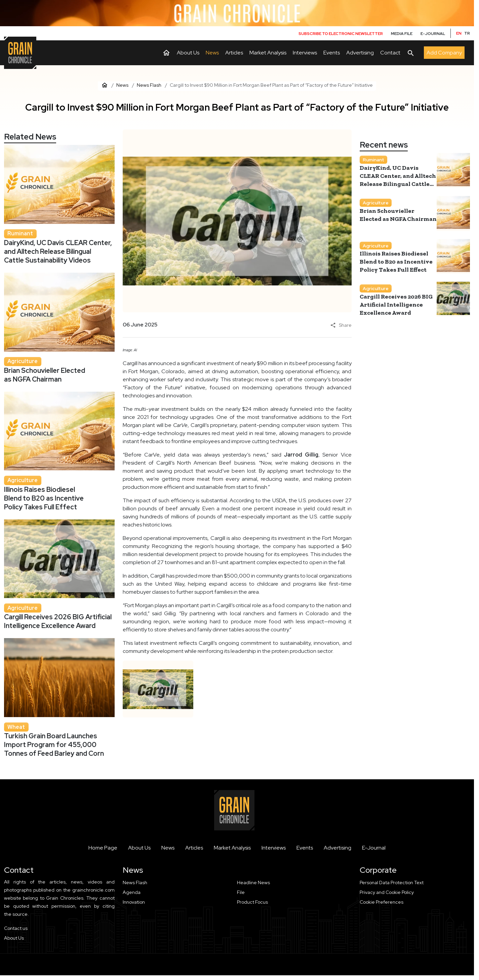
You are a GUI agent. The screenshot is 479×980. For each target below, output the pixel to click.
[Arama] (411, 53)
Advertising (337, 848)
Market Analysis (232, 848)
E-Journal (374, 848)
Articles (194, 848)
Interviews (274, 848)
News (168, 848)
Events (305, 848)
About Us (139, 848)
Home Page (103, 848)
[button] (415, 902)
